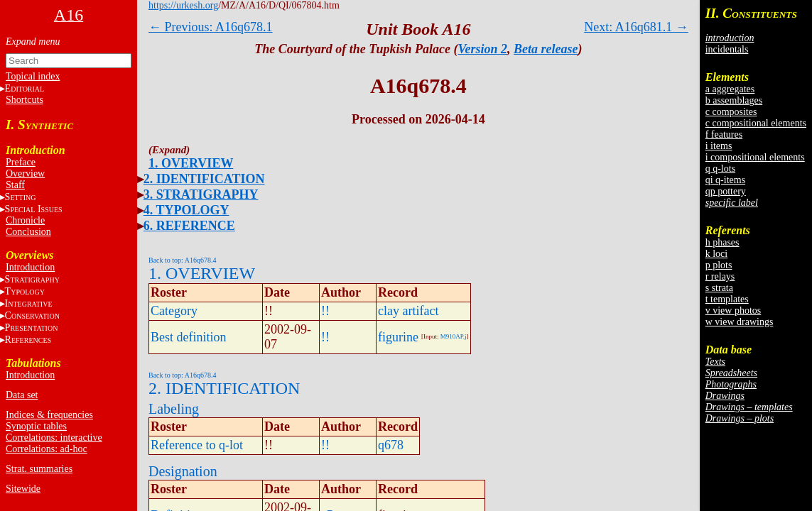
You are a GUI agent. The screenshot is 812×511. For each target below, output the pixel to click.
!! (325, 311)
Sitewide (23, 489)
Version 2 (483, 49)
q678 (391, 445)
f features (724, 134)
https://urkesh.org (183, 5)
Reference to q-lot (197, 445)
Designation (183, 471)
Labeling (174, 409)
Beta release (546, 49)
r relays (720, 276)
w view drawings (740, 322)
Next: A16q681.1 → (636, 27)
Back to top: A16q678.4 (183, 260)
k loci (717, 254)
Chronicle (25, 220)
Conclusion (28, 232)
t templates (727, 299)
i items (719, 146)
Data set (22, 395)
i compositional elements (755, 157)
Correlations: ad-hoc (47, 449)
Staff (15, 185)
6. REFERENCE (189, 226)
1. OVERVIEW (191, 163)
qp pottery (726, 191)
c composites (731, 112)
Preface (21, 162)
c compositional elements (756, 123)
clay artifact (408, 311)
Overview (25, 174)
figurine (398, 337)
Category (174, 311)
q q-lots (720, 169)
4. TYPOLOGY (186, 210)
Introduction (30, 267)
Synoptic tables (36, 426)
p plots (719, 265)
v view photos (733, 311)
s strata (719, 288)
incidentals (727, 49)
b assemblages (734, 100)
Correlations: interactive (54, 438)
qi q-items (725, 180)
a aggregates (730, 89)
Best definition (189, 337)
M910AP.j (454, 336)
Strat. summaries (39, 469)
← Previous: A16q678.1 (211, 27)
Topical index (33, 76)
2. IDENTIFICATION (204, 179)
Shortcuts (25, 100)
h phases (722, 242)
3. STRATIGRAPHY (201, 194)
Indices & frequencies (49, 415)
